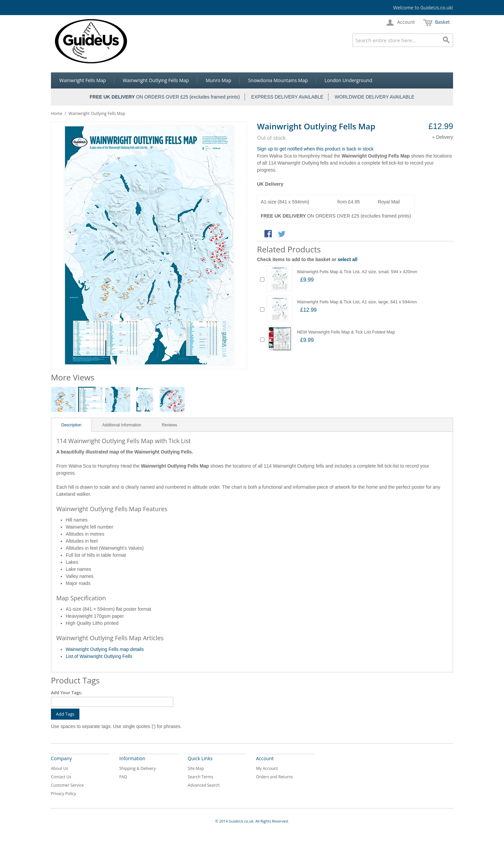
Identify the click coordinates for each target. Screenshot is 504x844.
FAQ (123, 777)
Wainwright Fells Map (83, 80)
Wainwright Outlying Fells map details (105, 649)
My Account (267, 768)
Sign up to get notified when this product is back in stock (315, 149)
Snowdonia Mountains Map (278, 80)
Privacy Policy (64, 794)
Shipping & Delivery (138, 768)
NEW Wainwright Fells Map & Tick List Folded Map (346, 332)
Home (57, 113)
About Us (59, 768)
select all (347, 259)
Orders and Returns (274, 777)
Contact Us (61, 777)
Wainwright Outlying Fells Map (156, 80)
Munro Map (218, 80)
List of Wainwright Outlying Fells (99, 656)
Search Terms (200, 777)
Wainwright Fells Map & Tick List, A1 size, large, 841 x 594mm (357, 302)
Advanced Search (204, 785)
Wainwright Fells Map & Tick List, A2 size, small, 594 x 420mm (357, 272)
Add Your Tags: (67, 692)
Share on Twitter (282, 234)
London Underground (349, 80)
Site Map (196, 768)
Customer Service (67, 785)
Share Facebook (269, 234)
